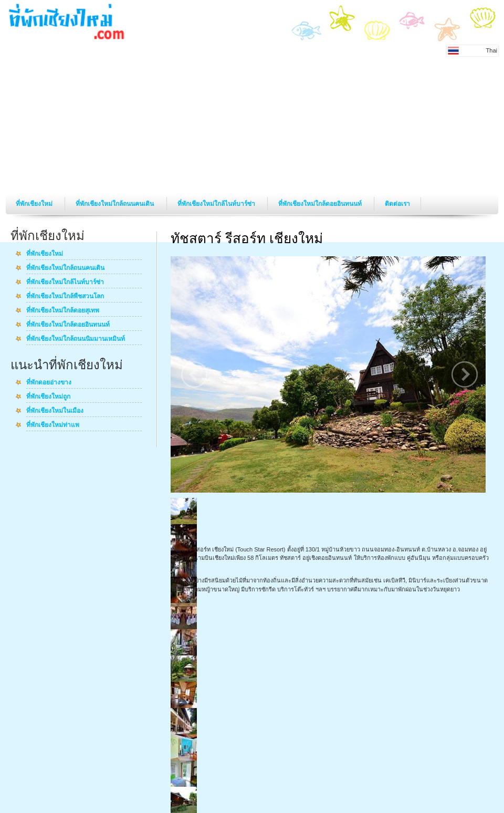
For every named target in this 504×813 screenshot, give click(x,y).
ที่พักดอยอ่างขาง (49, 383)
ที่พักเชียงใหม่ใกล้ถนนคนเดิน (115, 204)
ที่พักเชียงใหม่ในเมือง (55, 411)
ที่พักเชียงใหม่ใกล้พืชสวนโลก (65, 297)
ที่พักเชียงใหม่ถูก (48, 397)
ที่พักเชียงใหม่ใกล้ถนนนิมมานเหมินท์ (76, 339)
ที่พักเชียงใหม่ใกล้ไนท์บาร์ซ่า (217, 204)
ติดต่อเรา (397, 204)
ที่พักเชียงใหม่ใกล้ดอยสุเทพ (63, 311)
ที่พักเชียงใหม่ (35, 204)
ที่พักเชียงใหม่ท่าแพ (53, 425)
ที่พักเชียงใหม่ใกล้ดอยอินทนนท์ (321, 204)
